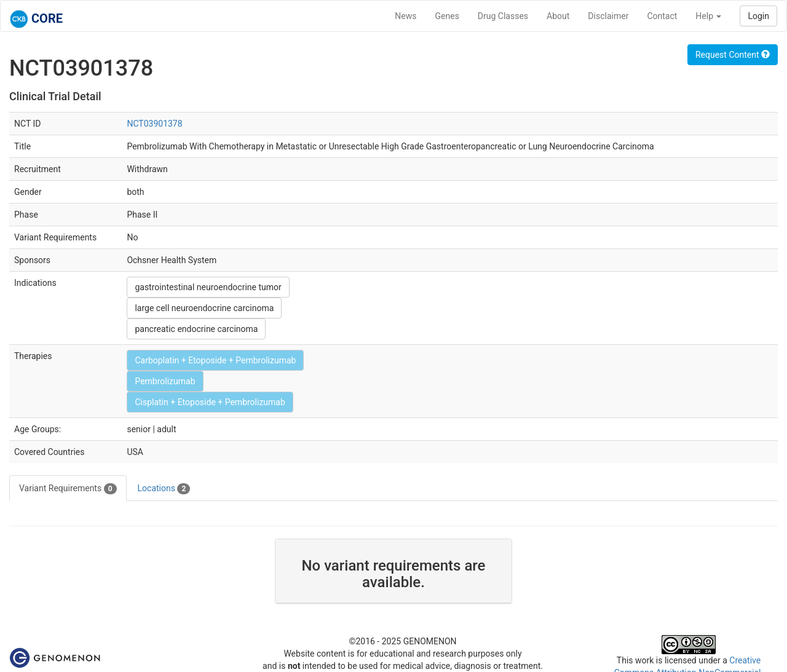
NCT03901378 (154, 124)
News (405, 16)
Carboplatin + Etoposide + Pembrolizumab (215, 360)
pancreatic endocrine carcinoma (196, 329)
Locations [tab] (164, 489)
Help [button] (708, 16)
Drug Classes (503, 16)
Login (758, 16)
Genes (447, 16)
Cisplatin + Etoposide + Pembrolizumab (210, 402)
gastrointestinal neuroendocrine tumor (208, 287)
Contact (662, 16)
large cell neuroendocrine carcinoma (204, 308)
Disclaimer (608, 16)
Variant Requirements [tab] (68, 489)
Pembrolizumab (165, 381)
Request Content (733, 55)
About (558, 16)
